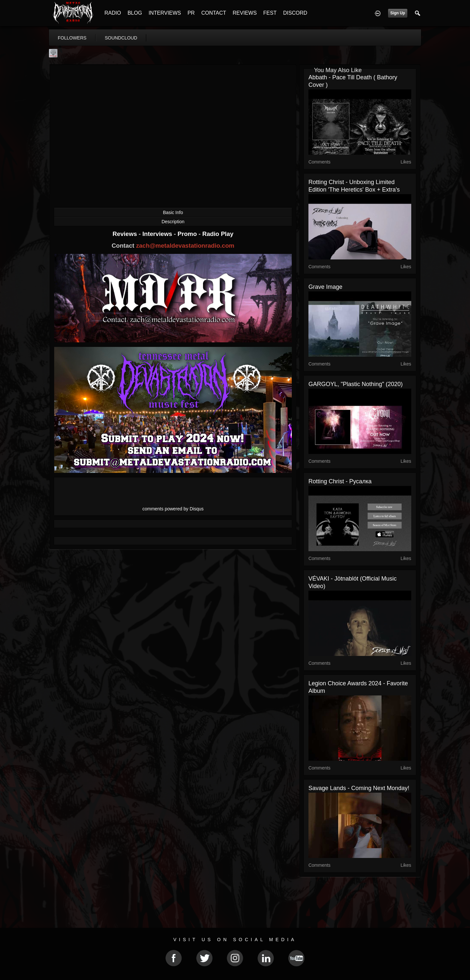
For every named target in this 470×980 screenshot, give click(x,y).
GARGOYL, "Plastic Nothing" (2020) (356, 384)
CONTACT (214, 13)
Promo (188, 234)
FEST (270, 13)
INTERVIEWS (165, 13)
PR (191, 13)
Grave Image (325, 287)
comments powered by (173, 509)
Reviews (126, 234)
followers (72, 38)
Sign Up (398, 13)
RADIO (113, 13)
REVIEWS (245, 13)
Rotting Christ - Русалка (340, 481)
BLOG (135, 13)
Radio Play (218, 234)
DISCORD (295, 13)
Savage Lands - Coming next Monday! (359, 788)
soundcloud (121, 38)
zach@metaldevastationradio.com (185, 246)
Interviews (158, 234)
